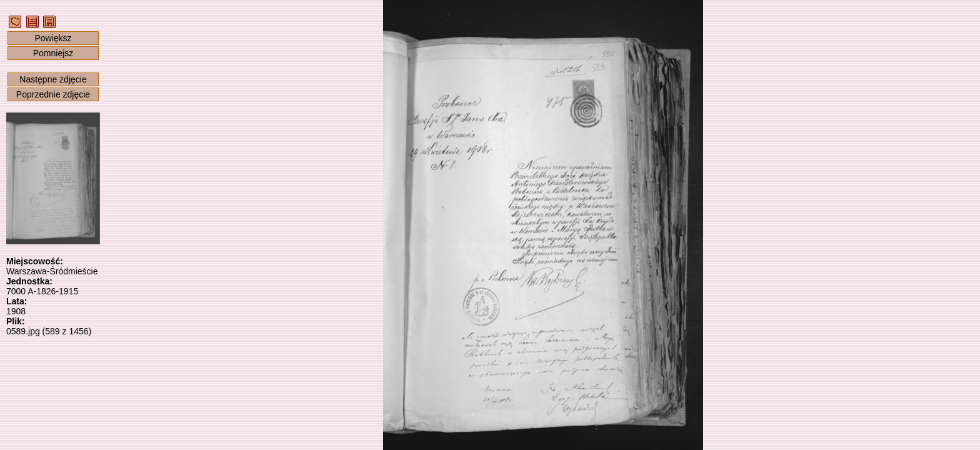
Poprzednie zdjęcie (53, 94)
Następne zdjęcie (53, 79)
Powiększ (53, 38)
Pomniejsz (53, 53)
